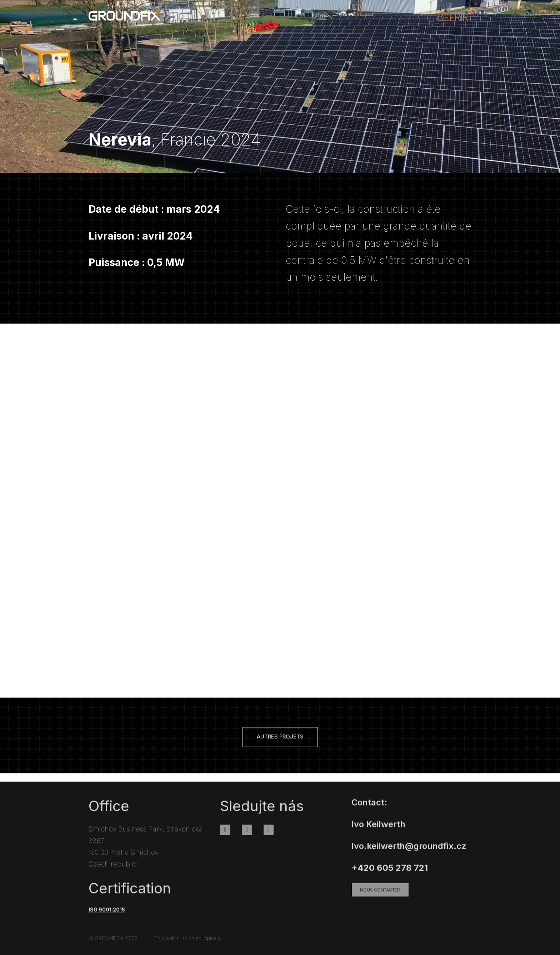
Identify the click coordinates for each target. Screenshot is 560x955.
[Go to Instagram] (247, 834)
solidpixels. (209, 943)
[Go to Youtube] (269, 834)
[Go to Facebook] (225, 834)
